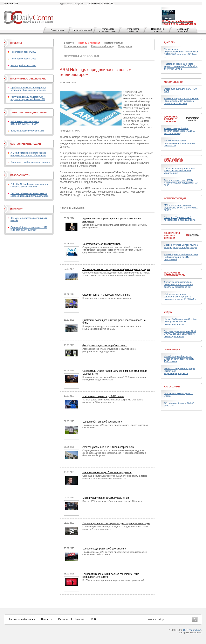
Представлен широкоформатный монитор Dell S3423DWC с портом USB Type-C (181, 53)
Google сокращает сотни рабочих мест (105, 346)
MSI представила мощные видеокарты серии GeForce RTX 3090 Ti (181, 208)
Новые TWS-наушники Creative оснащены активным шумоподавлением (180, 322)
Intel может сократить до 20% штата (103, 396)
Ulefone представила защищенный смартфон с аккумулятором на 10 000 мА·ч (180, 297)
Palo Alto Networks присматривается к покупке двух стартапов (29, 185)
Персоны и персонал (81, 56)
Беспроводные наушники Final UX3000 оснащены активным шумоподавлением (180, 334)
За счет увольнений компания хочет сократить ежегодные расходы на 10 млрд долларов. (113, 401)
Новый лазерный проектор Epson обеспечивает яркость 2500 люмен (179, 359)
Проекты (16, 43)
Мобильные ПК (174, 82)
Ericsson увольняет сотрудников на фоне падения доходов (116, 269)
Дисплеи (170, 42)
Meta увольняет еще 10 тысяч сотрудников (107, 472)
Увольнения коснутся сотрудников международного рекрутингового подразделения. (109, 350)
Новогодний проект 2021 (23, 59)
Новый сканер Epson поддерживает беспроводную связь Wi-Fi (179, 143)
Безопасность (20, 175)
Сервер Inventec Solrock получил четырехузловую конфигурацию (181, 246)
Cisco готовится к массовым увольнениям (106, 295)
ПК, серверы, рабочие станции (172, 236)
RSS (93, 619)
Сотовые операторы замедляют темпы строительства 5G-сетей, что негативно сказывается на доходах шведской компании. (116, 274)
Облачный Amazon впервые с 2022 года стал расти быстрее (29, 228)
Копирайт (80, 619)
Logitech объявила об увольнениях (102, 422)
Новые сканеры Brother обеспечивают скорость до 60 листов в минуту (180, 131)
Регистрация (57, 30)
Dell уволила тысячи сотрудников (101, 244)
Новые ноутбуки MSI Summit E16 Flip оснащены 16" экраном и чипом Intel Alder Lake (181, 101)
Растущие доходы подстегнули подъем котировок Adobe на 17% (28, 98)
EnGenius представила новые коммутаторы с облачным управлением (180, 170)
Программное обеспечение (28, 79)
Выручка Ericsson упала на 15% (27, 131)
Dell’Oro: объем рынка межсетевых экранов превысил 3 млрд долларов (30, 195)
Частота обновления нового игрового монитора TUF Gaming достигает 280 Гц (181, 66)
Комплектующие (175, 198)
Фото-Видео (172, 349)
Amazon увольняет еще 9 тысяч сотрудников (108, 447)
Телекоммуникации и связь (28, 112)
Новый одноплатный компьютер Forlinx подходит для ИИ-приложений (181, 257)
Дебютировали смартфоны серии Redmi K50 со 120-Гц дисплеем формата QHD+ (178, 284)
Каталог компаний (82, 30)
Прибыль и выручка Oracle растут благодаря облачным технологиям (29, 89)
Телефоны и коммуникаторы (175, 274)
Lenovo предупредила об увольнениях (104, 549)
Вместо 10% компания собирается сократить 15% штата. (112, 501)
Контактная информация (22, 619)
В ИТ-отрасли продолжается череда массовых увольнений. (114, 580)
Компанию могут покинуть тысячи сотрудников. (107, 298)
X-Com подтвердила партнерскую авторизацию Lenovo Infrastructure (28, 154)
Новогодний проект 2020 (23, 65)
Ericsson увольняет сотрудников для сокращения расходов (116, 523)
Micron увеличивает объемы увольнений (106, 498)
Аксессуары (172, 387)
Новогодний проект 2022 (23, 52)
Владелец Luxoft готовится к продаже (30, 162)
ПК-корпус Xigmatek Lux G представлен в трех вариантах (180, 219)
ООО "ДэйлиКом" (192, 630)
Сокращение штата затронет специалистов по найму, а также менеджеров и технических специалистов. (115, 477)
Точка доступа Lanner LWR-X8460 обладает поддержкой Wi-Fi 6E (181, 183)
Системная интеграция (26, 144)
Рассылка (63, 619)
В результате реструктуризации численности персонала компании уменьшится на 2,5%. (112, 328)
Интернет (16, 209)
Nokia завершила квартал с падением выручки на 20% (25, 123)
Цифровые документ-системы (171, 119)
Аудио (168, 312)
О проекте (46, 619)
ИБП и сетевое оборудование (174, 160)
